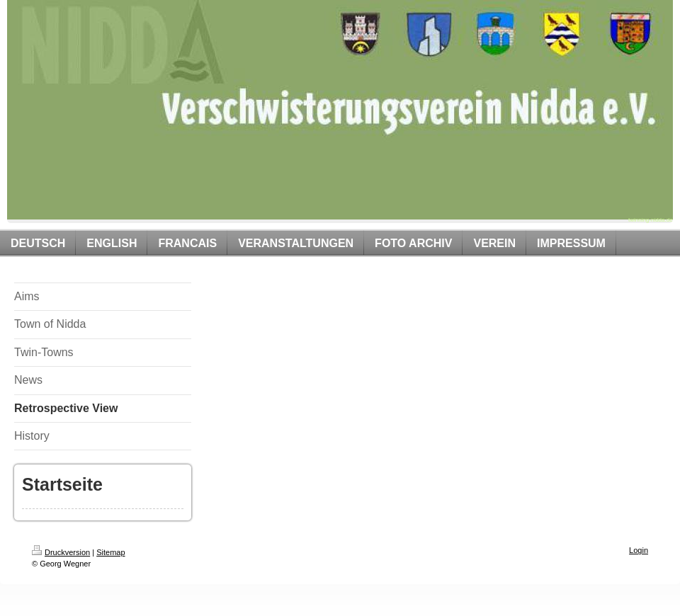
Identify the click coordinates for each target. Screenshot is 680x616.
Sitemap (110, 552)
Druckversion (61, 552)
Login (639, 550)
